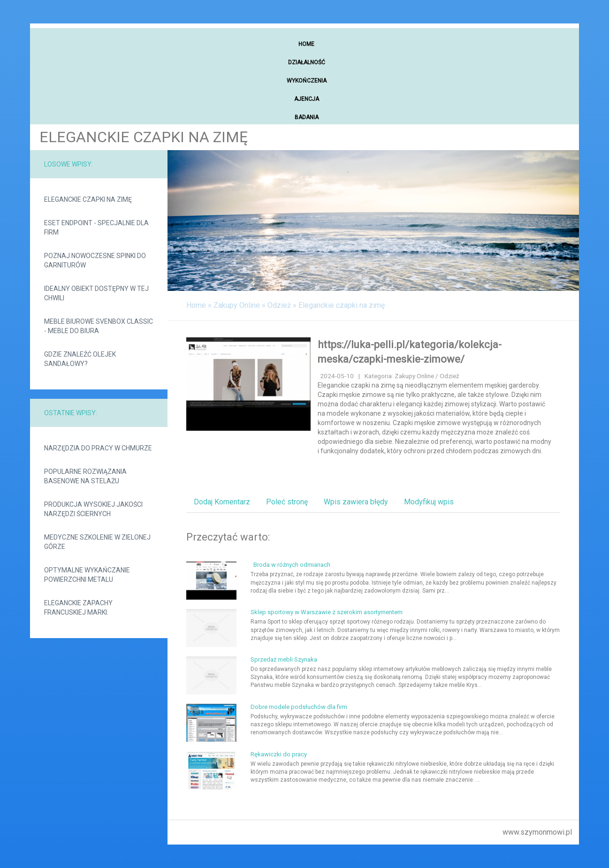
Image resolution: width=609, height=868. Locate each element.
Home (196, 305)
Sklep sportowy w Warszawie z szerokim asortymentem (327, 612)
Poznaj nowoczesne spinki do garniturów (95, 260)
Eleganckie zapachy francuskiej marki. (78, 608)
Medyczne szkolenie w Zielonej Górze (97, 542)
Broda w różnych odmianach (290, 565)
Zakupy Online (237, 305)
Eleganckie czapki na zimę (88, 199)
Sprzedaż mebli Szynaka (284, 659)
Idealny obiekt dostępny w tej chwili (96, 293)
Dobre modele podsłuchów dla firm (299, 707)
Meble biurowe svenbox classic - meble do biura (99, 326)
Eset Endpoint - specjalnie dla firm (96, 228)
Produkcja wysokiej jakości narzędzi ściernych (93, 509)
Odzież (279, 305)
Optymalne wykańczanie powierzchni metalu (87, 575)
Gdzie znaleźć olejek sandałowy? (80, 359)
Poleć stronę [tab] (287, 502)
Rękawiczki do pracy (279, 754)
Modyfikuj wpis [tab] (429, 502)
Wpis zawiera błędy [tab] (356, 502)
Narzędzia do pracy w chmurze (98, 448)
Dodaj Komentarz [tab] (222, 502)
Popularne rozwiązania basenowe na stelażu (85, 476)
